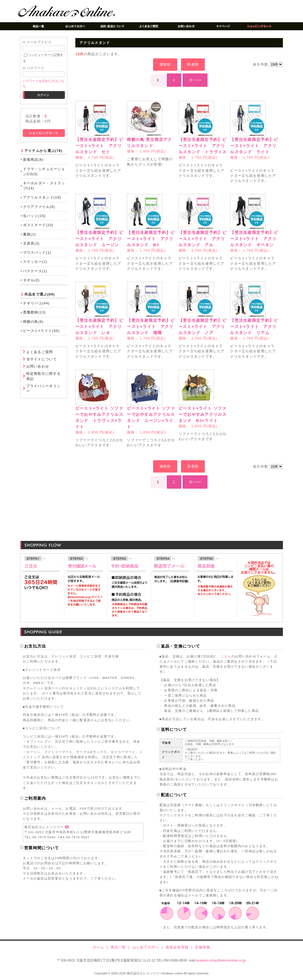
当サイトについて (42, 359)
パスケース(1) (35, 271)
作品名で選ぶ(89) (40, 294)
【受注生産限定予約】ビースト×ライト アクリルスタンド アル (203, 239)
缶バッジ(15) (34, 216)
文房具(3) (31, 243)
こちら (226, 656)
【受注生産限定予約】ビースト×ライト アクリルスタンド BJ (151, 239)
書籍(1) (29, 234)
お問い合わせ (38, 366)
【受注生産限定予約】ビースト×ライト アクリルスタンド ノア (203, 326)
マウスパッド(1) (37, 253)
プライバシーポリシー (44, 388)
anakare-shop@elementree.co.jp (221, 960)
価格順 (165, 64)
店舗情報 (203, 947)
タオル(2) (31, 280)
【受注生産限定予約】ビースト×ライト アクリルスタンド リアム (254, 326)
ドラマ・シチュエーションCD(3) (44, 171)
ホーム (99, 947)
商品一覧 (118, 947)
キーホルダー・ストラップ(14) (44, 186)
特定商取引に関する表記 (44, 376)
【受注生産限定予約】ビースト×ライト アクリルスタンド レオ (99, 326)
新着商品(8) (33, 160)
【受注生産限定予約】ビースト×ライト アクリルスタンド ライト (254, 146)
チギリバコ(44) (36, 303)
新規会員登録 (177, 947)
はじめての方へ (146, 947)
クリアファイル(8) (39, 207)
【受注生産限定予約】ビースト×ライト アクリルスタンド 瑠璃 (151, 326)
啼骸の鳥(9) (33, 322)
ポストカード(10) (38, 225)
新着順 (193, 64)
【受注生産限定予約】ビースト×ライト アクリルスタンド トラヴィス (203, 146)
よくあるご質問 (40, 352)
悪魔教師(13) (34, 312)
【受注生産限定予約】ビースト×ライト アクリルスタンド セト (99, 146)
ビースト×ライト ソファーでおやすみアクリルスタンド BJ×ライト (203, 414)
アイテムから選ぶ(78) (43, 151)
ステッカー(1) (35, 262)
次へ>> (195, 80)
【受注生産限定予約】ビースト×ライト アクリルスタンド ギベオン (254, 239)
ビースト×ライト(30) (41, 331)
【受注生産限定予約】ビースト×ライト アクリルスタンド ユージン (99, 239)
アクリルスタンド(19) (42, 197)
